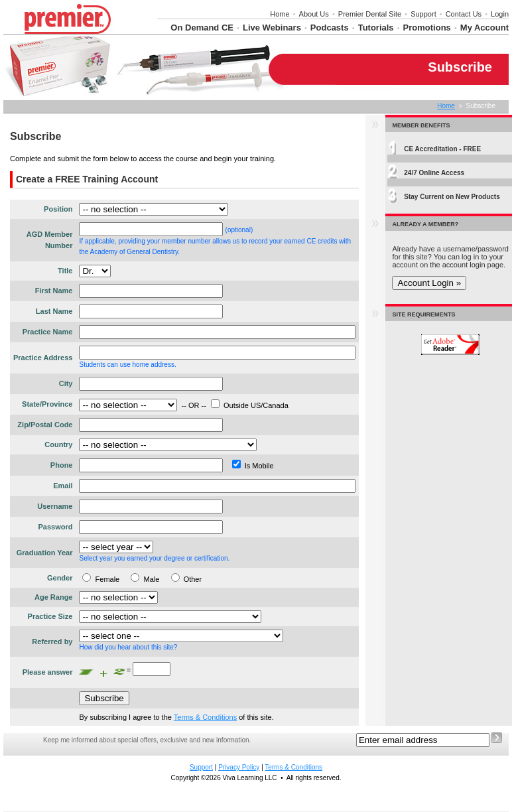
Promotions (427, 28)
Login (500, 14)
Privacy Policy (239, 767)
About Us (314, 14)
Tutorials (376, 28)
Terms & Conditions (205, 717)
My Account (484, 28)
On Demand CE (202, 28)
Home (280, 14)
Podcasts (330, 28)
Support (423, 14)
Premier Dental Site (370, 14)
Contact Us (464, 14)
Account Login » (429, 283)
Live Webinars (272, 28)
